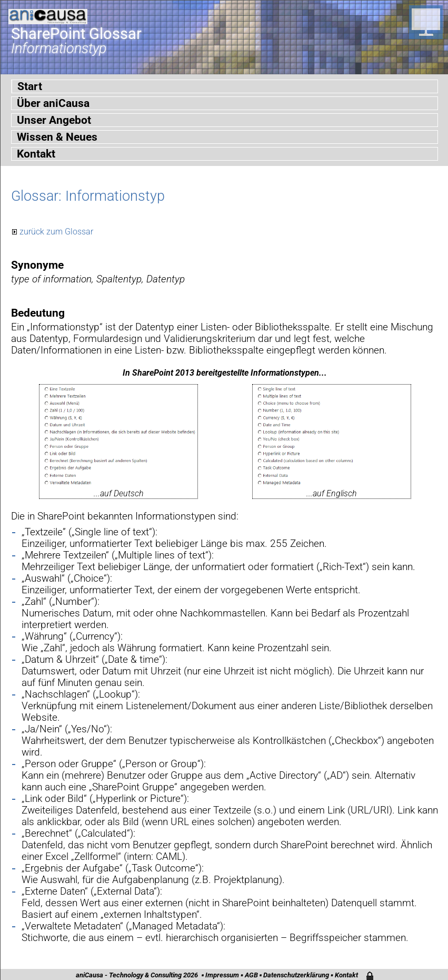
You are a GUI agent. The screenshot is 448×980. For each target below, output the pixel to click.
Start (30, 86)
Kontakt (36, 154)
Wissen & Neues (57, 137)
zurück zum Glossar (56, 232)
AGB (251, 975)
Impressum (222, 975)
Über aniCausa (53, 103)
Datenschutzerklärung (296, 975)
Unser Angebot (54, 120)
